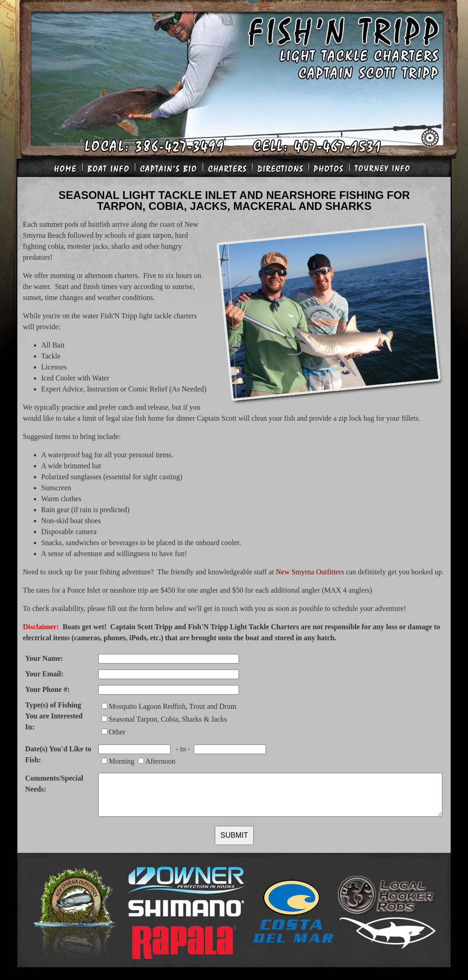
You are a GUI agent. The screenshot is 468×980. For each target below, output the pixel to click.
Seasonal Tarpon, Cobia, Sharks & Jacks (168, 719)
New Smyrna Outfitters (310, 572)
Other (117, 732)
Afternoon (160, 761)
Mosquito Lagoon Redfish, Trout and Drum (173, 706)
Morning (122, 761)
